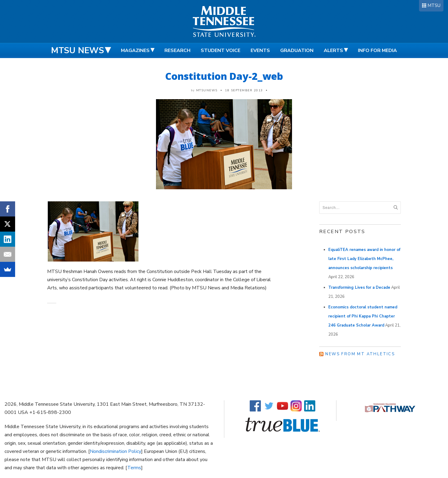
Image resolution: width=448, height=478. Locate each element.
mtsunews (207, 90)
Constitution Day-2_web (224, 76)
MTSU (434, 5)
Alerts (333, 50)
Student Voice (221, 50)
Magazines (135, 50)
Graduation (297, 50)
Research (177, 50)
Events (260, 50)
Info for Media (377, 50)
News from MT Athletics (360, 354)
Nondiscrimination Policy (115, 451)
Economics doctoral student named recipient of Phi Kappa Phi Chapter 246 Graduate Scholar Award (363, 316)
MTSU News (78, 50)
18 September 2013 (244, 90)
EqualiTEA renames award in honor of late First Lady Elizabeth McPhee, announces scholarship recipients (364, 259)
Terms (134, 468)
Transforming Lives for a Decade (359, 288)
